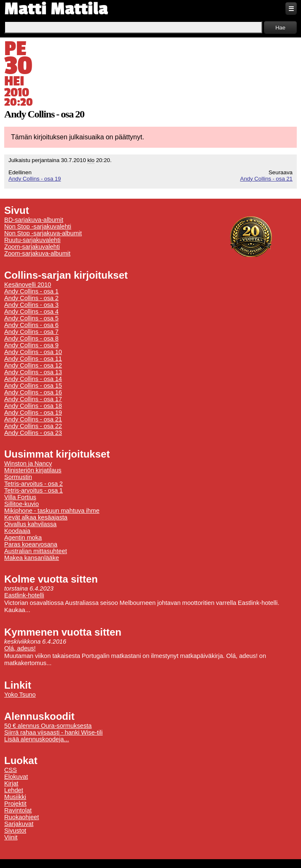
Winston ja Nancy (28, 463)
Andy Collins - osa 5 (31, 318)
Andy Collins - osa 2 (31, 298)
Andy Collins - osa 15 (33, 386)
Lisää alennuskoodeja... (37, 739)
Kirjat (11, 783)
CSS (11, 770)
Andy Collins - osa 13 (33, 372)
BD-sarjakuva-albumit (34, 220)
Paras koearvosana (31, 544)
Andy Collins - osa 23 (33, 433)
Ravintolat (18, 810)
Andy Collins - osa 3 (31, 305)
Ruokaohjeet (21, 817)
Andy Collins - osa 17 (33, 399)
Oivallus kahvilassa (30, 524)
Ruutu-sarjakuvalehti (32, 240)
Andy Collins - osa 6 (31, 325)
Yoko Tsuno (20, 695)
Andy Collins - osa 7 (31, 332)
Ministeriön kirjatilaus (33, 470)
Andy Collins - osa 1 (31, 291)
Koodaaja (17, 531)
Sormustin (18, 477)
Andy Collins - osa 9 (31, 345)
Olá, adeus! (20, 648)
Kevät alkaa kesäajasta (36, 517)
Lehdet (14, 790)
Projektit (15, 804)
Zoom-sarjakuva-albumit (37, 253)
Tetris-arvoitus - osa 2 (34, 484)
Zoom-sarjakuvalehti (32, 247)
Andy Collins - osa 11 (33, 359)
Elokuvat (16, 777)
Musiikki (15, 797)
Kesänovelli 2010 (28, 285)
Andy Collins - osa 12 (33, 365)
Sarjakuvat (19, 824)
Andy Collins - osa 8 (31, 338)
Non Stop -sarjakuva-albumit (43, 233)
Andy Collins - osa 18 (33, 406)
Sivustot (15, 831)
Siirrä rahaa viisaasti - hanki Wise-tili (54, 732)
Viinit (11, 837)
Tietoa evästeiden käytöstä (125, 858)
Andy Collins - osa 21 (266, 179)
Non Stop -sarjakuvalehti (38, 226)
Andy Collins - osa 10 (33, 352)
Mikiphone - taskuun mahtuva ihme (52, 511)
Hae (280, 28)
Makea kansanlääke (32, 558)
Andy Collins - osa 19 (35, 179)
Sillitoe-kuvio (21, 504)
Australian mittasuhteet (36, 551)
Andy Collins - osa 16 (33, 392)
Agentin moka (23, 538)
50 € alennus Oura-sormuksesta (48, 726)
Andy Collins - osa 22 (33, 426)
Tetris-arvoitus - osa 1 (34, 490)
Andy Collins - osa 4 (31, 312)
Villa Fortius (20, 497)
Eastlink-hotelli (24, 595)
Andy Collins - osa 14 (33, 379)
